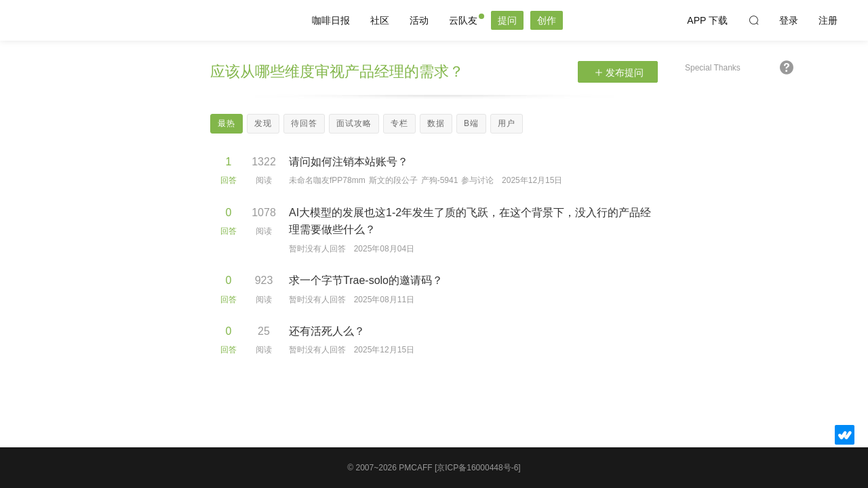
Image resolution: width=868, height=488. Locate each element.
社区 (380, 20)
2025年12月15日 (532, 180)
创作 (547, 20)
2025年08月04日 (384, 249)
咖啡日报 (331, 20)
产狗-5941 (440, 180)
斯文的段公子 (393, 180)
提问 (507, 20)
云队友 (463, 20)
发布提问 (619, 73)
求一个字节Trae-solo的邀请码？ (366, 280)
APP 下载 (707, 20)
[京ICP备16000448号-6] (478, 468)
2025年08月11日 (384, 300)
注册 (828, 20)
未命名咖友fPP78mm (327, 180)
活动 (419, 20)
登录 (789, 20)
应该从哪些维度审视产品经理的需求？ (337, 72)
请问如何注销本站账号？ (349, 162)
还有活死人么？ (327, 331)
